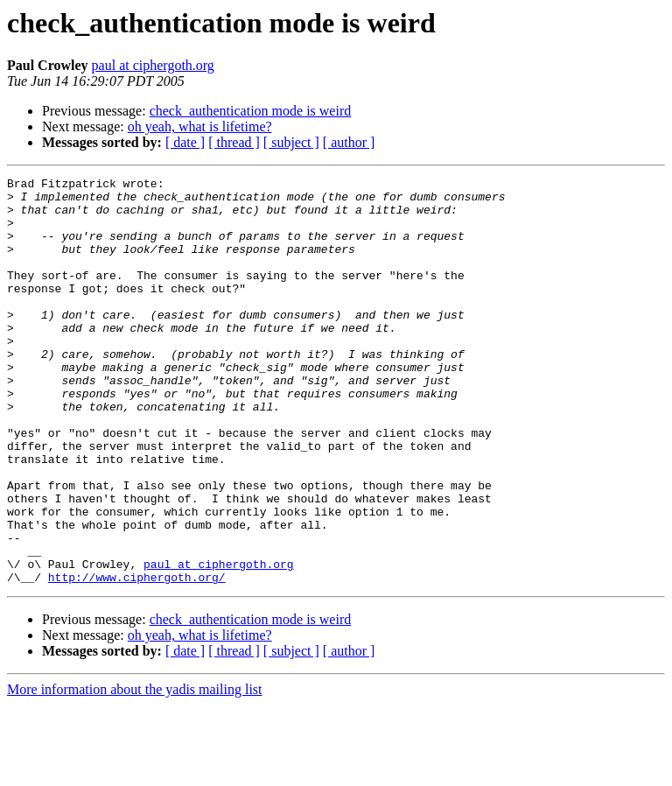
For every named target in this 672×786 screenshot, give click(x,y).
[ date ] (185, 142)
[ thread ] (234, 142)
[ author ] (349, 142)
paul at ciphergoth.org (153, 65)
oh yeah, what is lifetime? (200, 126)
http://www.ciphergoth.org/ (137, 658)
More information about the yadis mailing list (135, 771)
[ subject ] (291, 142)
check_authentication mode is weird (251, 111)
